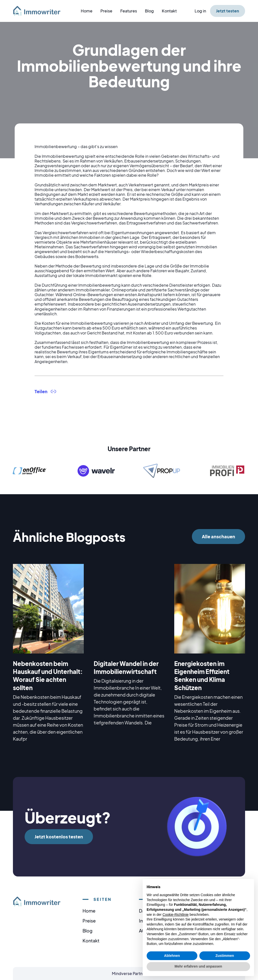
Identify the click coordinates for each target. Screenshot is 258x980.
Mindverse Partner (129, 973)
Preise (106, 11)
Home (87, 11)
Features (129, 11)
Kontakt (169, 11)
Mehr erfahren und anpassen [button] (198, 966)
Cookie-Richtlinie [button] (176, 915)
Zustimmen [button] (225, 956)
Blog (149, 11)
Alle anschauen (218, 536)
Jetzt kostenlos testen (59, 837)
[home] (40, 11)
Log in (200, 11)
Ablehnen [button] (172, 956)
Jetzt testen (228, 11)
